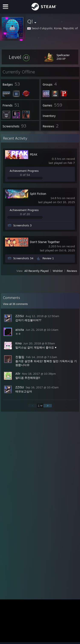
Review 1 (48, 258)
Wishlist (58, 271)
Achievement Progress (24, 171)
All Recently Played (36, 271)
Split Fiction (38, 194)
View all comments (15, 304)
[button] (19, 57)
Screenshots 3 (22, 225)
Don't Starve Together (45, 242)
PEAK (34, 154)
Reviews (72, 271)
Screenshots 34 (23, 258)
